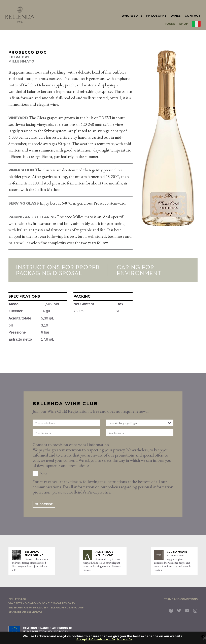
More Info (124, 639)
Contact (193, 16)
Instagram (195, 611)
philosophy (156, 16)
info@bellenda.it (31, 612)
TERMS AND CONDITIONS (181, 599)
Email (45, 474)
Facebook (171, 611)
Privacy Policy (99, 492)
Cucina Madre (177, 552)
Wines (176, 16)
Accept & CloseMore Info (96, 639)
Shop (184, 24)
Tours (170, 24)
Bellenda (20, 15)
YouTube (187, 611)
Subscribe (44, 504)
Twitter (179, 611)
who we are (132, 16)
